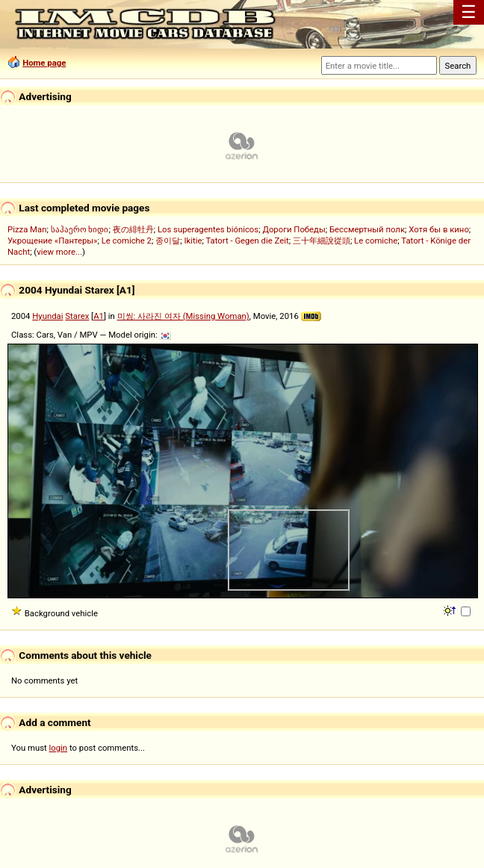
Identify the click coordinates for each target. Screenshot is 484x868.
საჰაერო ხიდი (80, 229)
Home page (44, 63)
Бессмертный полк (367, 229)
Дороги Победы (294, 229)
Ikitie (193, 241)
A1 (99, 316)
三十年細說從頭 (322, 241)
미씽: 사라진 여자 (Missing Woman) (183, 316)
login (59, 748)
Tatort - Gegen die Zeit (247, 241)
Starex (77, 316)
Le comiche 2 (127, 241)
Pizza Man (27, 229)
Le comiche (376, 241)
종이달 (168, 241)
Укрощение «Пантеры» (52, 241)
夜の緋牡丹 (133, 229)
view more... (59, 252)
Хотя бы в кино (439, 229)
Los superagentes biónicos (208, 229)
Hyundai (47, 316)
